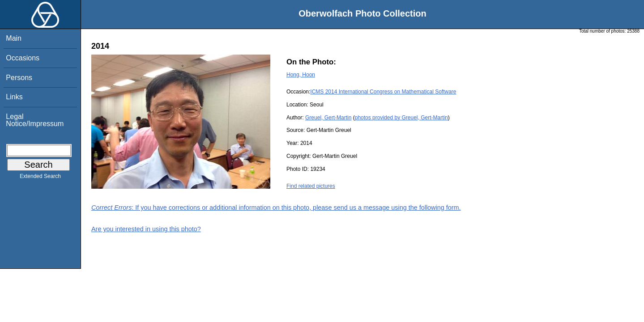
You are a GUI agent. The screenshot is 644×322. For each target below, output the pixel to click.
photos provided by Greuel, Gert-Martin (401, 118)
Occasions (23, 58)
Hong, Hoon (301, 75)
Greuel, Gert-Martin (328, 118)
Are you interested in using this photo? (146, 229)
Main (14, 38)
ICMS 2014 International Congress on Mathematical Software (383, 92)
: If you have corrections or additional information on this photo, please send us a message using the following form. (276, 208)
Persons (19, 78)
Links (14, 97)
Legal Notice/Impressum (35, 120)
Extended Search (40, 178)
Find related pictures (311, 186)
